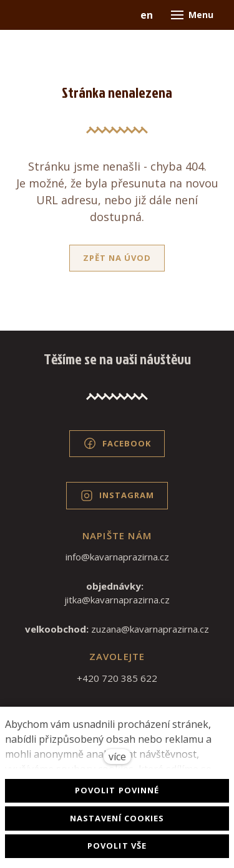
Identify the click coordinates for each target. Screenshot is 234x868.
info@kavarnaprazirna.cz (117, 557)
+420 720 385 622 (117, 678)
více (117, 757)
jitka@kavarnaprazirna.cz (117, 600)
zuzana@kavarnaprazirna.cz (150, 629)
